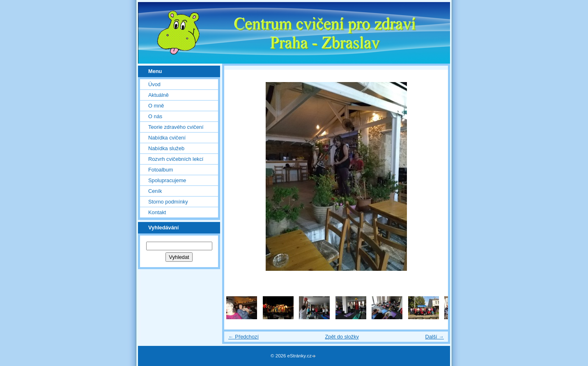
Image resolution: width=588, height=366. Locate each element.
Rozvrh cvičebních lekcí (176, 159)
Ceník (155, 191)
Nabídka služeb (166, 148)
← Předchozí (243, 337)
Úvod (154, 84)
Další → (434, 337)
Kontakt (157, 212)
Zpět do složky (342, 337)
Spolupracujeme (167, 180)
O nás (155, 116)
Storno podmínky (168, 202)
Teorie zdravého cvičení (176, 127)
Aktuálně (158, 95)
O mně (156, 106)
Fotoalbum (161, 170)
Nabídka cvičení (167, 138)
